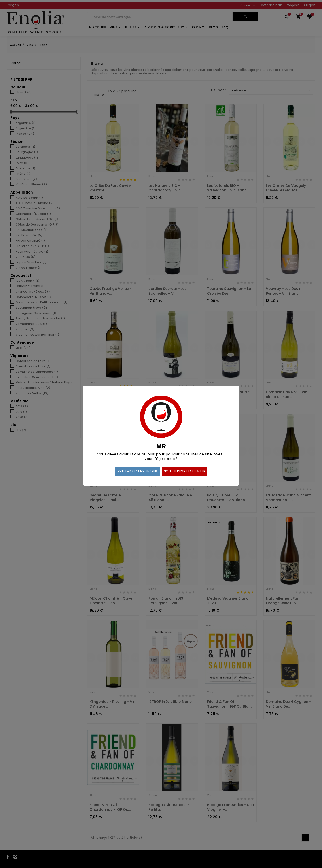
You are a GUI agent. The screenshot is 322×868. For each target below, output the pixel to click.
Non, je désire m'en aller (185, 471)
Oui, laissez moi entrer (138, 471)
